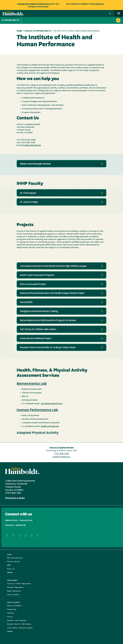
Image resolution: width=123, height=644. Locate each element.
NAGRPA (10, 572)
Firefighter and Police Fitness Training (39, 311)
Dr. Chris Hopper (28, 193)
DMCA (9, 565)
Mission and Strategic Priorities (35, 164)
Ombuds (10, 631)
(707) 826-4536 (61, 454)
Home (19, 31)
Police (10, 617)
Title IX (11, 569)
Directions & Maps (15, 498)
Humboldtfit (26, 302)
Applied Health (11, 20)
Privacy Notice (14, 561)
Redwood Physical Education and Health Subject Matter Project (52, 293)
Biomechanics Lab (32, 384)
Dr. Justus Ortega (29, 202)
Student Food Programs (17, 620)
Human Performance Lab (37, 410)
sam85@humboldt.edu (52, 404)
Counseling (12, 609)
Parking (10, 613)
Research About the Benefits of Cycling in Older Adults (48, 348)
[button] (110, 14)
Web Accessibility (15, 558)
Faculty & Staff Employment (19, 584)
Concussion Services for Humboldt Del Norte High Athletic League (53, 266)
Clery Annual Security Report (20, 628)
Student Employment (15, 587)
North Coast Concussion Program (37, 275)
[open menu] (119, 14)
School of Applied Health (38, 31)
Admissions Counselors (19, 520)
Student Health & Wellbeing (19, 624)
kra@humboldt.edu (32, 145)
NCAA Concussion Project (33, 284)
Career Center (13, 595)
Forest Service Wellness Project (36, 339)
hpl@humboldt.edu (50, 426)
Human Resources (14, 591)
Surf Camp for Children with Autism (38, 329)
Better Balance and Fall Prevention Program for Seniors (48, 321)
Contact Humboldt (16, 525)
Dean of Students (14, 606)
